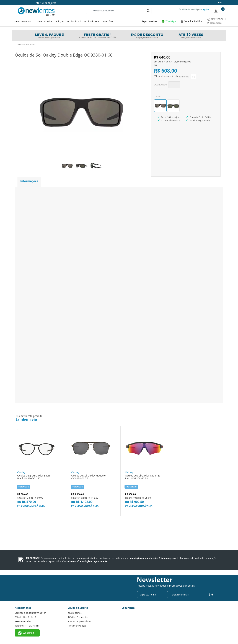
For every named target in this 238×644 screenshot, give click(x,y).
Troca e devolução (77, 626)
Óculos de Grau (92, 21)
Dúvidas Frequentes (78, 617)
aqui (205, 9)
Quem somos (75, 613)
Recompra (214, 23)
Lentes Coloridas (44, 21)
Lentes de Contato (23, 21)
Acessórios (108, 21)
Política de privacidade (79, 621)
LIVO (221, 2)
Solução (60, 21)
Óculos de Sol (74, 21)
